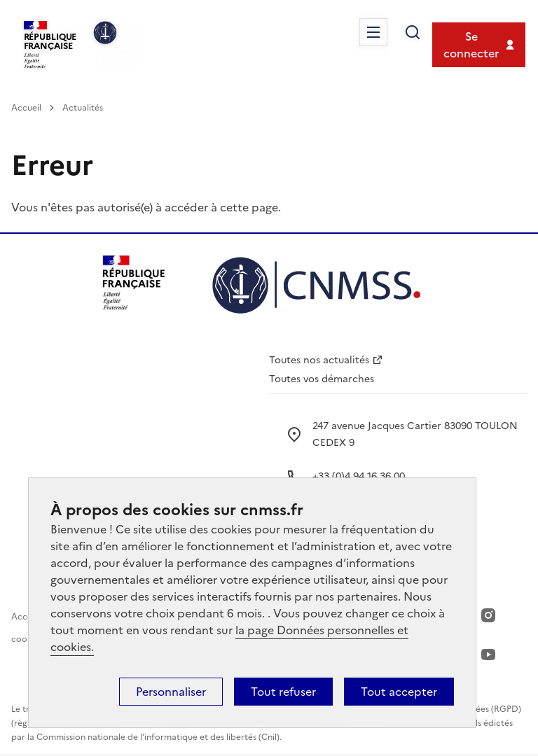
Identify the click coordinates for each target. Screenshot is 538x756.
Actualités (83, 108)
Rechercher (413, 32)
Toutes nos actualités (319, 360)
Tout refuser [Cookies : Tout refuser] (283, 692)
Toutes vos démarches (322, 379)
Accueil (26, 108)
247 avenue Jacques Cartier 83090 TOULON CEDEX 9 (415, 434)
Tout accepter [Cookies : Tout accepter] (399, 692)
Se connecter (471, 45)
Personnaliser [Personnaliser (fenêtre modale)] (171, 692)
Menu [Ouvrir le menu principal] (373, 32)
